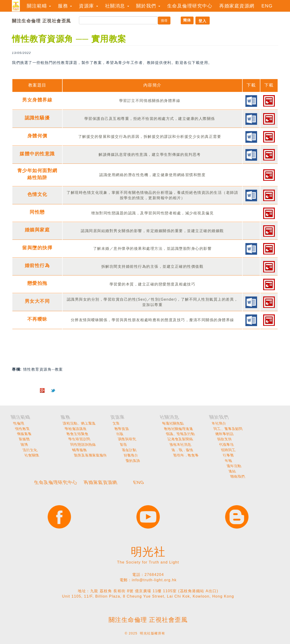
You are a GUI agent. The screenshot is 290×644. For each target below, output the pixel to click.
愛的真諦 (220, 461)
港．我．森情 (272, 450)
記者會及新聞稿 (274, 439)
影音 (216, 445)
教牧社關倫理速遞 (275, 429)
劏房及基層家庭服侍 (179, 455)
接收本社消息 (272, 445)
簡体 (187, 20)
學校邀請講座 (173, 429)
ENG (267, 6)
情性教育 (119, 429)
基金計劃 (219, 450)
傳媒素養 (119, 434)
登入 (203, 21)
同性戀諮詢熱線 (175, 445)
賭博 (116, 445)
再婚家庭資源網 (237, 6)
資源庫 (88, 6)
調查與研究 (221, 439)
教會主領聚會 (173, 434)
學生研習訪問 (173, 439)
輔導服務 (170, 450)
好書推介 (220, 455)
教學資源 (218, 429)
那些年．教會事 (274, 455)
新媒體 (118, 439)
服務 (65, 6)
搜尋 (164, 21)
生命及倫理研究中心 (190, 6)
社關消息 (117, 6)
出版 (215, 434)
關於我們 (148, 6)
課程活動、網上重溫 (178, 423)
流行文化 (120, 450)
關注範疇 (39, 6)
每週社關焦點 (272, 423)
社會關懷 (120, 455)
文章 (215, 423)
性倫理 (117, 423)
